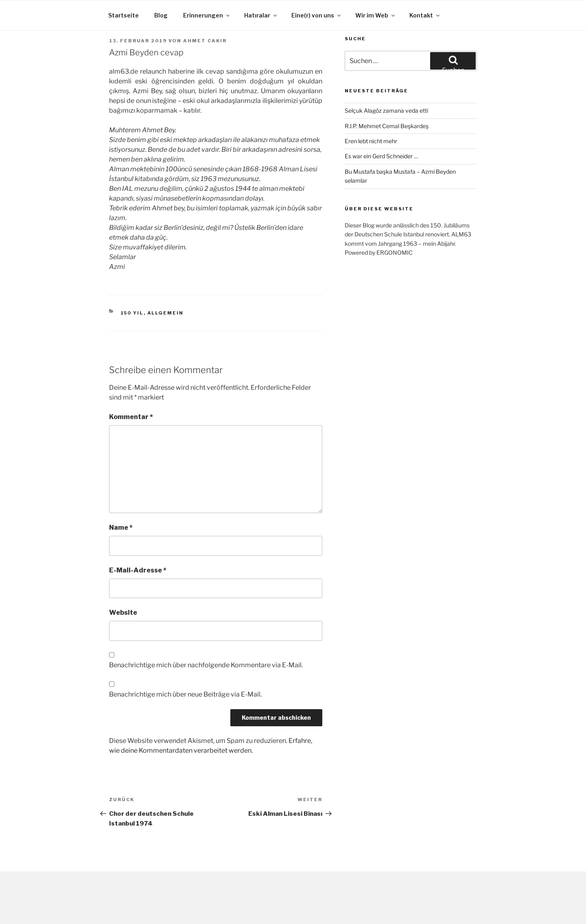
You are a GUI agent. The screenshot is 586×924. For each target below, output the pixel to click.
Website (123, 613)
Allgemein (166, 313)
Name (121, 528)
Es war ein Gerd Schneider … (381, 156)
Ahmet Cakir (205, 41)
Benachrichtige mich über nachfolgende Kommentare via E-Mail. (206, 665)
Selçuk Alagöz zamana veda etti (386, 110)
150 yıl (132, 313)
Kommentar (131, 417)
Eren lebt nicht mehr (371, 141)
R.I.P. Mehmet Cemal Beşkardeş (387, 126)
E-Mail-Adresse (138, 570)
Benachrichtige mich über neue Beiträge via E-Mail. (185, 694)
